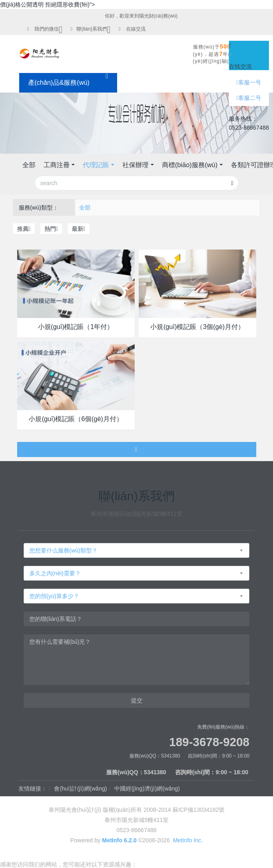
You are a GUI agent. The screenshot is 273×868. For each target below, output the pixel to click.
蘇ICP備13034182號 (199, 810)
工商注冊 (57, 165)
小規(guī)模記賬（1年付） (76, 327)
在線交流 (136, 29)
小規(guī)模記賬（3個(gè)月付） (197, 327)
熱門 (51, 229)
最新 (79, 229)
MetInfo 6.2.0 (119, 840)
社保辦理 (135, 165)
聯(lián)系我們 (92, 29)
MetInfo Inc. (188, 840)
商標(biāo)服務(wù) (190, 165)
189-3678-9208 (210, 742)
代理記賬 (96, 165)
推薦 (24, 229)
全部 (29, 165)
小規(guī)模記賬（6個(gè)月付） (75, 419)
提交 (137, 700)
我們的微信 (47, 29)
